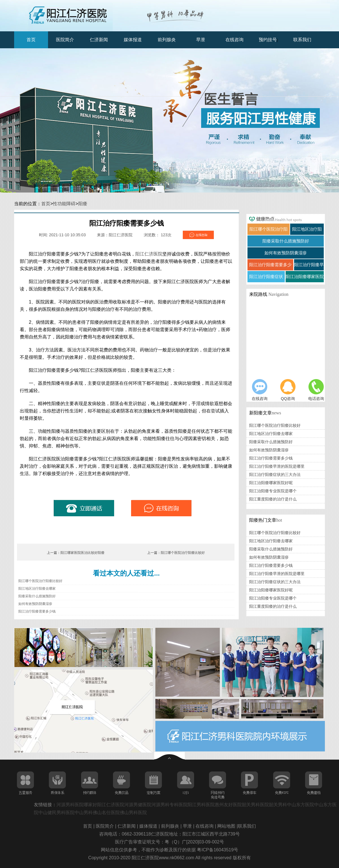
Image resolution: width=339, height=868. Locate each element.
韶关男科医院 (255, 805)
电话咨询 (316, 390)
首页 (31, 40)
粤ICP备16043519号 (218, 850)
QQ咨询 (288, 390)
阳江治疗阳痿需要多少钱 (37, 611)
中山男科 (84, 813)
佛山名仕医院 (106, 813)
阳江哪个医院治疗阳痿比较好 (183, 553)
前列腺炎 (167, 40)
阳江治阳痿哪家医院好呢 (271, 483)
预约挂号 (268, 40)
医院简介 (65, 40)
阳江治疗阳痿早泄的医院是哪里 (277, 466)
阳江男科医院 (201, 805)
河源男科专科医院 (169, 805)
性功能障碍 (64, 204)
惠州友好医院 (228, 805)
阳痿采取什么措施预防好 (37, 596)
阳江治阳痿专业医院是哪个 (273, 491)
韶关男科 (278, 805)
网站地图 (227, 826)
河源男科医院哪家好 (77, 805)
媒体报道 (133, 40)
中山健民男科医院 (56, 813)
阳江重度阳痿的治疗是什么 (273, 499)
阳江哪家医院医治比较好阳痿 (82, 553)
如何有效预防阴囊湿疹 (35, 604)
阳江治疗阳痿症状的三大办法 (275, 475)
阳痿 (83, 204)
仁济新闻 (99, 40)
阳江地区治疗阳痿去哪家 (37, 589)
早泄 (201, 40)
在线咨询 (234, 40)
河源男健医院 (138, 805)
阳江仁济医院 (149, 254)
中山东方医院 (301, 805)
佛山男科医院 (133, 813)
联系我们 (302, 40)
